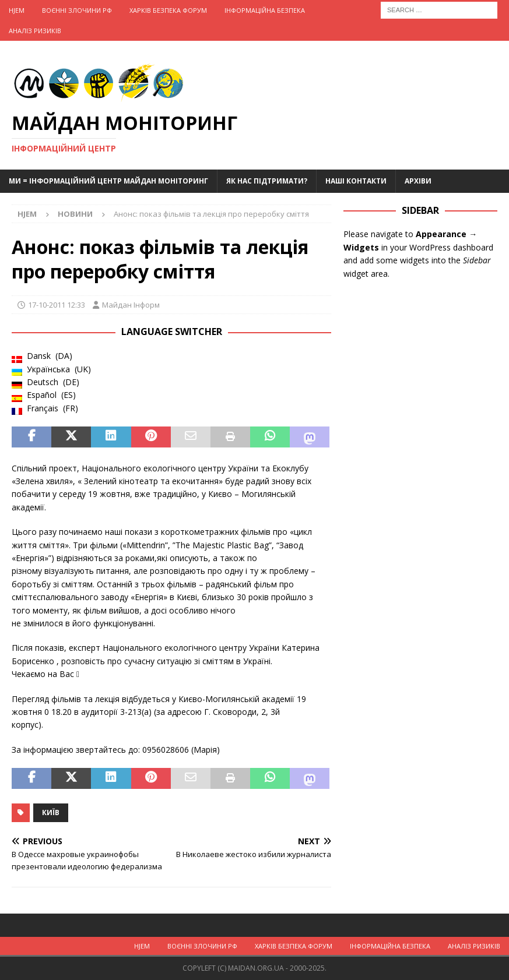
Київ (51, 812)
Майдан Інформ (131, 305)
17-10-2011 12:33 (57, 305)
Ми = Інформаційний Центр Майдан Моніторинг (108, 181)
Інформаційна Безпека (265, 10)
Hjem (17, 10)
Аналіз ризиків (35, 31)
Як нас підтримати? (267, 181)
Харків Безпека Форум (168, 10)
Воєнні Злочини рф (77, 10)
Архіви (418, 181)
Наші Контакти (356, 181)
